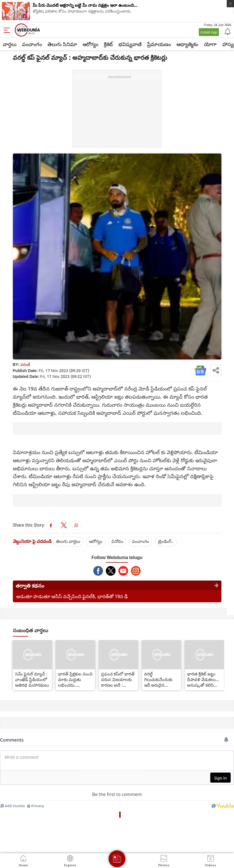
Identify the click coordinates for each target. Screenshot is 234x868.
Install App (209, 32)
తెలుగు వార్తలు (68, 541)
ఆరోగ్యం (90, 44)
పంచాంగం (32, 44)
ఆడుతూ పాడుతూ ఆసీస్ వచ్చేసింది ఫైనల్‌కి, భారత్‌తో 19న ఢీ (72, 596)
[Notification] (227, 31)
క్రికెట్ (108, 44)
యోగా (210, 44)
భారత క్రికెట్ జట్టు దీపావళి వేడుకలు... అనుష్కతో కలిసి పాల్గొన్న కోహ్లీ (203, 679)
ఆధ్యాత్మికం (187, 44)
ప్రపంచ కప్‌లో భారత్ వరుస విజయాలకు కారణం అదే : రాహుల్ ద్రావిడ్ (118, 679)
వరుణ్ (25, 364)
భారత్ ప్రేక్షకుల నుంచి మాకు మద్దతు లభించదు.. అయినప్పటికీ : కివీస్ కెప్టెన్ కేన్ (75, 679)
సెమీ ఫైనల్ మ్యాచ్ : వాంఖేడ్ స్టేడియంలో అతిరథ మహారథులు (32, 679)
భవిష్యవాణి (130, 44)
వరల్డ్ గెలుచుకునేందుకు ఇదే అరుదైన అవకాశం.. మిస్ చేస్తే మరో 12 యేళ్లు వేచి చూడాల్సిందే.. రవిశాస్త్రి (160, 679)
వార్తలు (10, 44)
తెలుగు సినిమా (62, 44)
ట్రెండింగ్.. (166, 541)
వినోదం (117, 541)
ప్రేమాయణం (159, 44)
